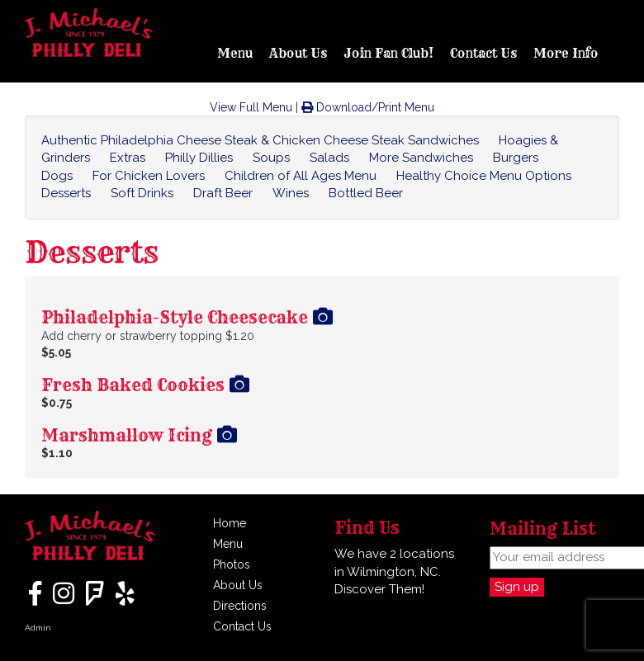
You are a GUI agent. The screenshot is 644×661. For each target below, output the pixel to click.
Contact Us (483, 53)
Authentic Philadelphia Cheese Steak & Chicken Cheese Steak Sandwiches (260, 140)
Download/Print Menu (368, 107)
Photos (232, 564)
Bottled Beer (366, 193)
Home (230, 523)
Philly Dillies (199, 158)
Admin (38, 628)
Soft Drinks (142, 193)
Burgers (516, 158)
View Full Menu (251, 107)
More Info (566, 53)
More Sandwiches (421, 158)
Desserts (66, 193)
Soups (271, 158)
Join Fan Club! (388, 53)
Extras (128, 158)
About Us (298, 53)
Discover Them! (379, 589)
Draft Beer (223, 193)
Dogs (57, 176)
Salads (329, 158)
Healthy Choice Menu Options (484, 176)
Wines (291, 193)
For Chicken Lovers (149, 176)
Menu (235, 53)
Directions (240, 606)
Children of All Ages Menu (301, 176)
